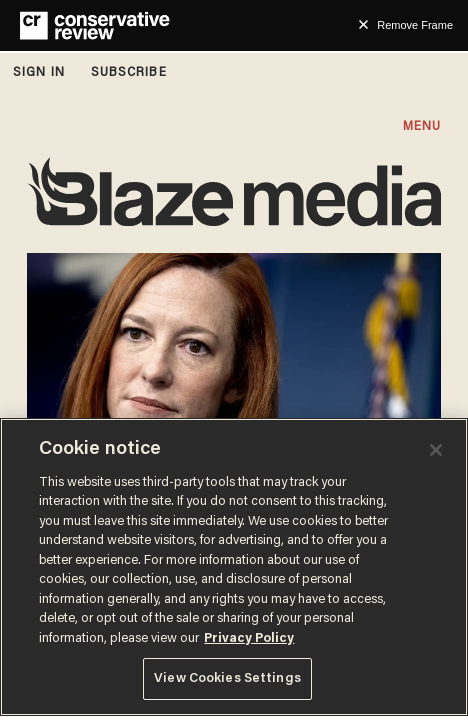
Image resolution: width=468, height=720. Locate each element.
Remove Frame (415, 25)
